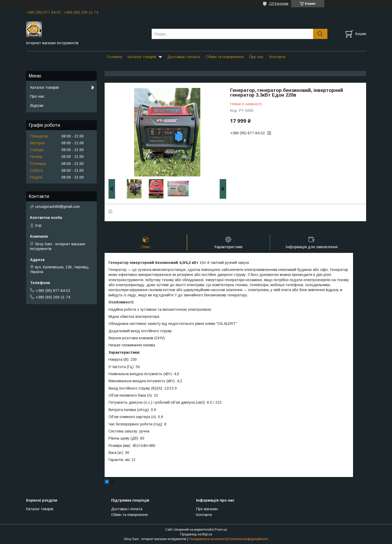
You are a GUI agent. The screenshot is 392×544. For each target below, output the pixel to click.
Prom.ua (221, 530)
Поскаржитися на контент (207, 539)
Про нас (256, 57)
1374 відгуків (279, 4)
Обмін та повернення (225, 57)
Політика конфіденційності (248, 539)
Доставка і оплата (184, 57)
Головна (114, 57)
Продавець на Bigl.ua (196, 534)
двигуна (136, 403)
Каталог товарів (142, 57)
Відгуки (37, 105)
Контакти (277, 57)
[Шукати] (320, 34)
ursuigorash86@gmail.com (58, 207)
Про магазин (207, 509)
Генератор (119, 263)
